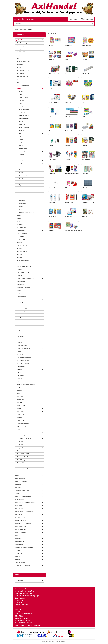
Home (16, 29)
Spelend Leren (21, 406)
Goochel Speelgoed (22, 245)
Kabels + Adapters (21, 520)
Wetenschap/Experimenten (24, 457)
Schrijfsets (22, 179)
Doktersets (20, 221)
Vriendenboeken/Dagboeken (27, 212)
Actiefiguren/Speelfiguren (24, 49)
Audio (17, 475)
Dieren (19, 215)
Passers (21, 155)
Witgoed (18, 560)
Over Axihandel (20, 589)
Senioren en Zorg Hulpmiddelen (24, 548)
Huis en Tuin (19, 514)
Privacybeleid (20, 600)
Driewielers (20, 224)
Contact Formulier (21, 605)
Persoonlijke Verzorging (22, 541)
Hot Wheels (20, 257)
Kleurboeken (23, 124)
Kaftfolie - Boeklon (24, 115)
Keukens (19, 270)
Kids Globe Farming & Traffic (25, 273)
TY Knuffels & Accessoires (24, 439)
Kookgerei (18, 539)
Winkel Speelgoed (22, 460)
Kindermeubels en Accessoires (25, 279)
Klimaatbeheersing (21, 529)
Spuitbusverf (23, 191)
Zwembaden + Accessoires (23, 566)
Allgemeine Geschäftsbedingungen (27, 596)
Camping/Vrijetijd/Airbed (22, 490)
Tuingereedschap (22, 436)
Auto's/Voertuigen (22, 52)
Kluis (17, 535)
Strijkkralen (22, 200)
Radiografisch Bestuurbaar (24, 357)
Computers (19, 493)
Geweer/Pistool (21, 239)
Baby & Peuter (21, 55)
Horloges (19, 254)
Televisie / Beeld (20, 554)
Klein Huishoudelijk (21, 526)
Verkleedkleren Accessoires (25, 445)
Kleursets (22, 131)
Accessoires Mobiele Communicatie (25, 469)
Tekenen (22, 206)
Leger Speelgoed (22, 297)
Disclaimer (19, 602)
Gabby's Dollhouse (22, 233)
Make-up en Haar (22, 312)
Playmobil (20, 339)
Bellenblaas (20, 64)
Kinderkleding (21, 276)
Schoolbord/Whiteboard (26, 176)
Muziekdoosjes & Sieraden (24, 324)
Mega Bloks (20, 318)
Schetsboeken (23, 170)
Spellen (19, 409)
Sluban (19, 393)
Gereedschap (21, 236)
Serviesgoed (20, 378)
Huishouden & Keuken (23, 260)
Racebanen (20, 354)
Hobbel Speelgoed (22, 251)
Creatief (19, 88)
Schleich (19, 369)
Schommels (20, 372)
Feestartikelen (21, 230)
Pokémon (20, 342)
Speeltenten (20, 399)
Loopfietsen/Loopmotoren (24, 306)
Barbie (19, 58)
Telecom (18, 551)
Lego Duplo (20, 303)
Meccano (20, 315)
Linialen (21, 140)
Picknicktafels (21, 336)
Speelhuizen (20, 397)
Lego (18, 300)
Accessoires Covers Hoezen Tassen (25, 466)
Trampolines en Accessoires (25, 433)
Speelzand (20, 403)
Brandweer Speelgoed (23, 76)
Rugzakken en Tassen (23, 363)
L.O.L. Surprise (21, 294)
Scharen (22, 167)
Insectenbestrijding (21, 517)
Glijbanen (20, 242)
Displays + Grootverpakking (23, 496)
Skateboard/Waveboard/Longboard (27, 384)
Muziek (19, 321)
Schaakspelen (21, 366)
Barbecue (18, 484)
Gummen (22, 106)
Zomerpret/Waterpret (23, 463)
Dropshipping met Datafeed (25, 591)
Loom (21, 143)
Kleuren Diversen (24, 128)
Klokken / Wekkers (21, 532)
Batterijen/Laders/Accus (24, 61)
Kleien (21, 122)
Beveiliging (18, 487)
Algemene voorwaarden (23, 593)
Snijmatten (22, 188)
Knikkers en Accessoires (24, 288)
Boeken (19, 67)
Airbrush (22, 91)
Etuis (21, 103)
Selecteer (30, 581)
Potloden (22, 161)
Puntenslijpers (23, 164)
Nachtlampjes (21, 327)
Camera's (20, 82)
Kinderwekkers (21, 285)
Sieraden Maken (24, 182)
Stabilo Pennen (23, 194)
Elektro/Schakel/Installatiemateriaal (25, 502)
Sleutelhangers (21, 390)
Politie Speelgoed (22, 345)
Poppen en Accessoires (23, 348)
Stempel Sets (21, 421)
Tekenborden (23, 203)
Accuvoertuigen (21, 46)
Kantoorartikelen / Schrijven (23, 523)
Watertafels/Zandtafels (23, 454)
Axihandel (62, 642)
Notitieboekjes (23, 149)
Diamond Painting (24, 97)
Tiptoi (18, 430)
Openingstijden (20, 598)
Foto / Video (19, 505)
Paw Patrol (20, 333)
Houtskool (22, 112)
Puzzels (19, 351)
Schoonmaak (19, 545)
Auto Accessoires (20, 478)
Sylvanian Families (22, 427)
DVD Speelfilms (20, 499)
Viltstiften (22, 209)
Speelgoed (23, 29)
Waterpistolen (21, 451)
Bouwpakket (20, 73)
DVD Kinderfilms (22, 227)
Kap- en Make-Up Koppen (24, 266)
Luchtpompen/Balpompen (24, 309)
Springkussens (21, 415)
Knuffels (19, 291)
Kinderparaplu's (21, 282)
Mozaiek (22, 146)
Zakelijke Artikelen (21, 563)
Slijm (21, 185)
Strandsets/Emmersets (23, 424)
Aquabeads (22, 94)
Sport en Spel (21, 412)
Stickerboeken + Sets (25, 197)
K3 (18, 264)
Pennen (21, 158)
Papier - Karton (23, 152)
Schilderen (22, 173)
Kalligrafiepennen (24, 118)
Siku (18, 381)
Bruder (19, 79)
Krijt (20, 134)
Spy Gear (20, 418)
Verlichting (18, 557)
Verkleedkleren (21, 442)
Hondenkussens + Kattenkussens (25, 511)
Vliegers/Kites (21, 448)
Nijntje (19, 330)
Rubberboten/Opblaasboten (25, 360)
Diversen (22, 100)
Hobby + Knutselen (24, 109)
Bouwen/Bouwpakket (23, 70)
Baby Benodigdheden (21, 481)
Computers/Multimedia (23, 85)
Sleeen (19, 387)
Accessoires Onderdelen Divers (24, 472)
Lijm (20, 137)
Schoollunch (20, 375)
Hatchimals (20, 248)
